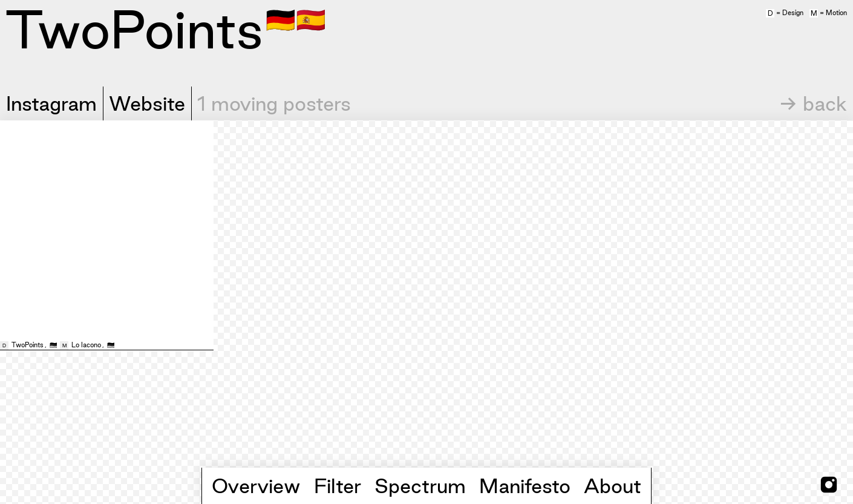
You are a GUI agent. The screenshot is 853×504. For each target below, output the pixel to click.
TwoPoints (28, 345)
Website (147, 103)
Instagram (51, 103)
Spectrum (420, 486)
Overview (256, 486)
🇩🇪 (281, 19)
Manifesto (525, 486)
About (613, 486)
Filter (338, 486)
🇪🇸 (311, 19)
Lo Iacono (86, 345)
